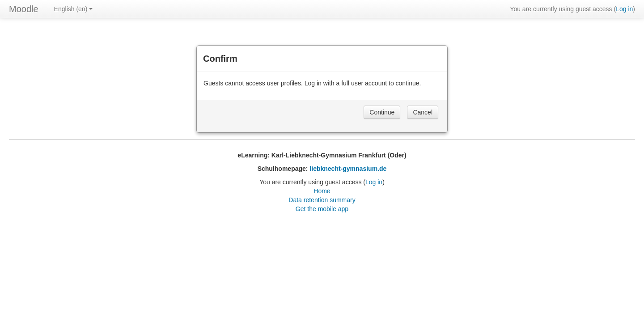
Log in (624, 9)
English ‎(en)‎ (74, 9)
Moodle (24, 9)
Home (322, 191)
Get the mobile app (322, 209)
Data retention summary (322, 200)
